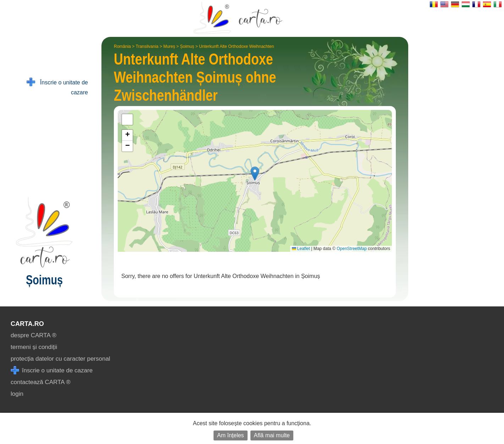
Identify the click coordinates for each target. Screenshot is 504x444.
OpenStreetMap (352, 249)
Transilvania (147, 46)
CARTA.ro (27, 324)
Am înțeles (231, 435)
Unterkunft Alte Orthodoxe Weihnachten (236, 46)
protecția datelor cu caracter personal (60, 359)
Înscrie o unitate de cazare (57, 87)
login (17, 394)
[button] (255, 174)
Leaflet (301, 249)
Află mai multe (272, 435)
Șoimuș (187, 46)
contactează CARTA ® (41, 382)
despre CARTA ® (34, 335)
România (122, 46)
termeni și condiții (34, 347)
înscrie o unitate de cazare (52, 370)
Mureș (169, 46)
